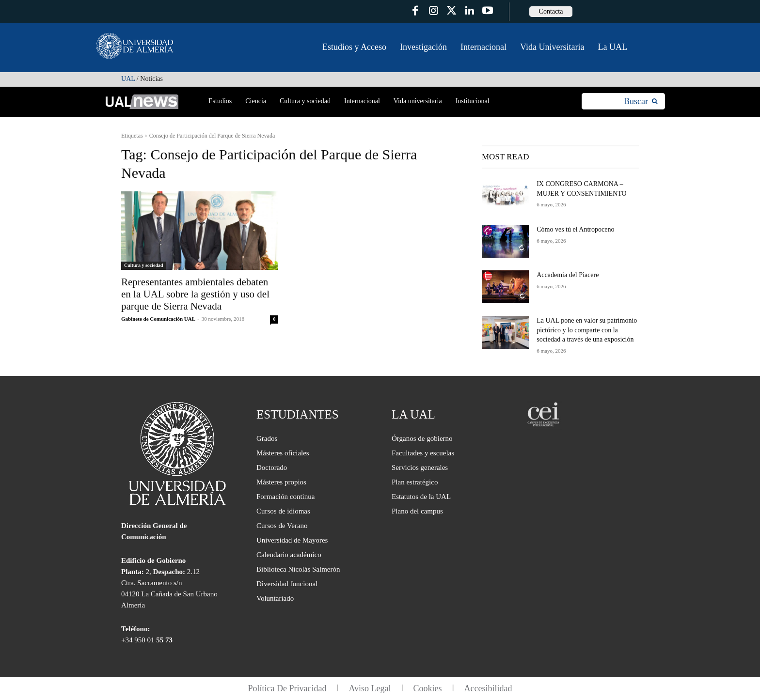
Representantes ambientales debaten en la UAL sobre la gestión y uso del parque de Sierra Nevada (195, 294)
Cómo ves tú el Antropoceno (575, 229)
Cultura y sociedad (144, 265)
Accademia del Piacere (568, 275)
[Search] (641, 101)
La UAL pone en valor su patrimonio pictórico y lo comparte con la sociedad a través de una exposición (587, 330)
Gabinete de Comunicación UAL (158, 319)
